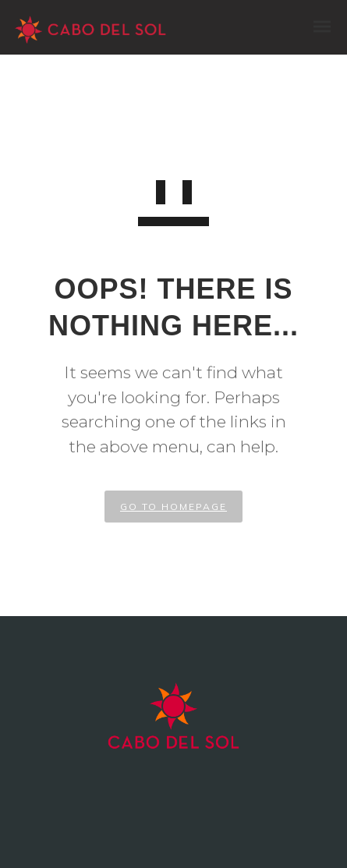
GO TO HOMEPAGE (173, 507)
